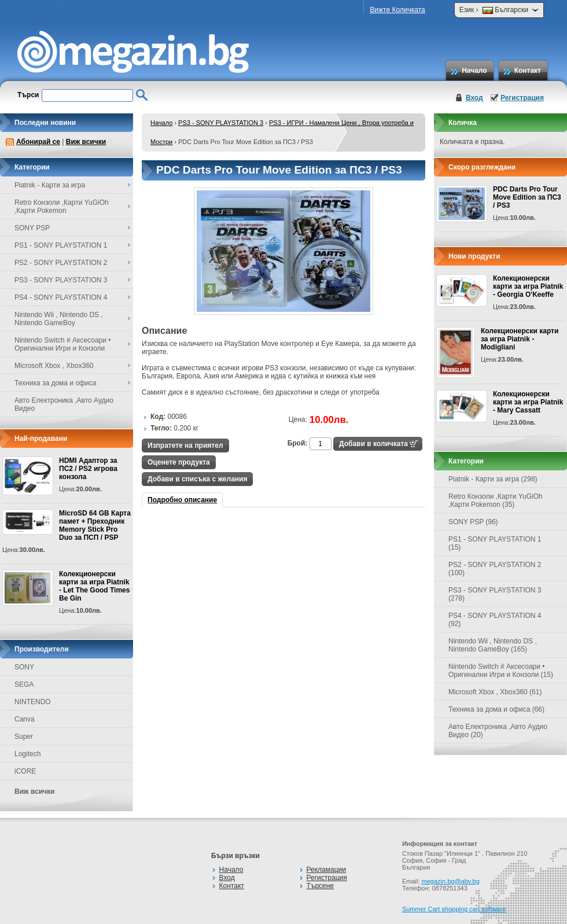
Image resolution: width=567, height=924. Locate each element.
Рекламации (326, 870)
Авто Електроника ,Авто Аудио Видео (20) (498, 731)
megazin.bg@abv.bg (451, 881)
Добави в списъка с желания (197, 479)
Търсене (320, 886)
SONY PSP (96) (473, 522)
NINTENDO (33, 702)
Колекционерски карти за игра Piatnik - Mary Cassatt (528, 402)
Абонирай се (38, 142)
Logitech (27, 754)
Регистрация (522, 98)
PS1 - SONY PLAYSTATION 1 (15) (495, 543)
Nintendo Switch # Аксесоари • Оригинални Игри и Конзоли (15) (501, 671)
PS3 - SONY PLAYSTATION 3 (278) (495, 594)
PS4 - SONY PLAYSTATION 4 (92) (495, 620)
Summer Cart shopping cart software (454, 909)
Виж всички (86, 142)
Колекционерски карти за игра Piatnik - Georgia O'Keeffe (528, 286)
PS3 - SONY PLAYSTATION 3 (221, 123)
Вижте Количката (397, 10)
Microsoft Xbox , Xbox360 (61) (495, 692)
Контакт (528, 71)
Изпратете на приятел (185, 446)
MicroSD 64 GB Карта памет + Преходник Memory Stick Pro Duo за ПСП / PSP (95, 525)
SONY (24, 667)
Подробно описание (182, 500)
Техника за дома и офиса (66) (496, 709)
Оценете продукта (179, 462)
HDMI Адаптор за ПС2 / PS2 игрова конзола (88, 469)
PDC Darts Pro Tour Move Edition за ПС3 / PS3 (527, 197)
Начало (474, 71)
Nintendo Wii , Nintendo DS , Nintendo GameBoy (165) (493, 645)
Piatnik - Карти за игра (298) (493, 479)
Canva (25, 719)
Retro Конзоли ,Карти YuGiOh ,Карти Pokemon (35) (496, 500)
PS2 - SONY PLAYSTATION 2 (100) (495, 569)
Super (24, 737)
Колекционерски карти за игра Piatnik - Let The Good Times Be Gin (94, 586)
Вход (474, 98)
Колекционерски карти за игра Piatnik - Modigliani (520, 339)
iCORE (25, 771)
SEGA (24, 684)
